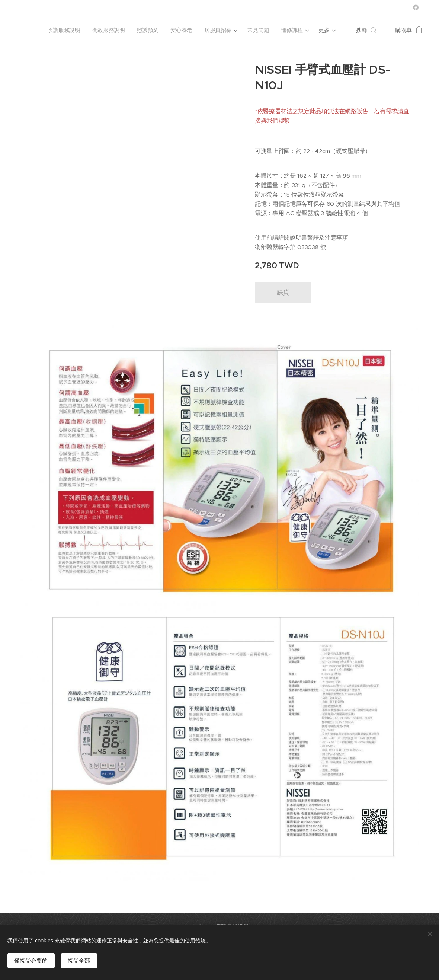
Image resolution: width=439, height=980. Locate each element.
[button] (366, 30)
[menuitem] (62, 30)
